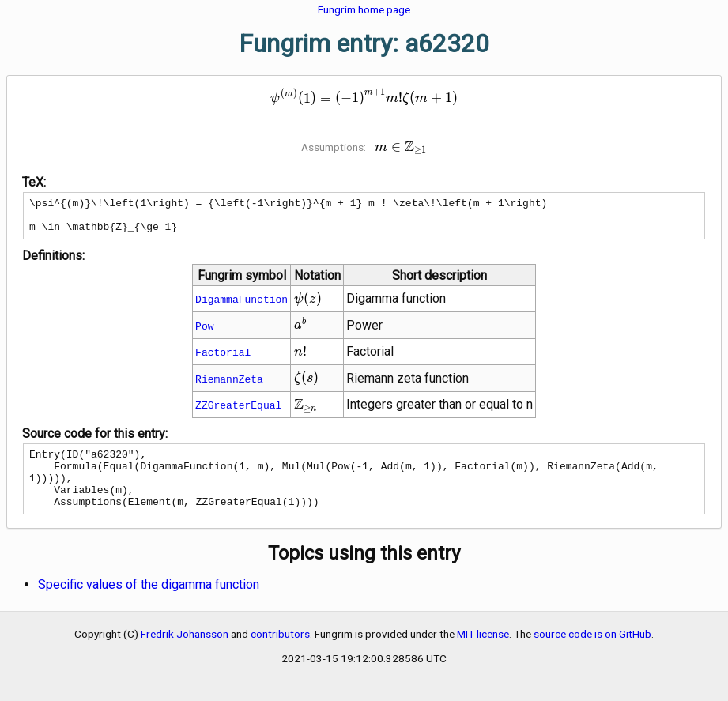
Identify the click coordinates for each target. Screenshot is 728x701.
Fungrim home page (364, 9)
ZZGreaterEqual (238, 412)
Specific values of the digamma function (149, 603)
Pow (204, 333)
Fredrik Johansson (185, 653)
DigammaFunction (241, 306)
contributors (280, 653)
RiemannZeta (229, 386)
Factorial (223, 359)
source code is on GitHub (592, 653)
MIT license (483, 653)
